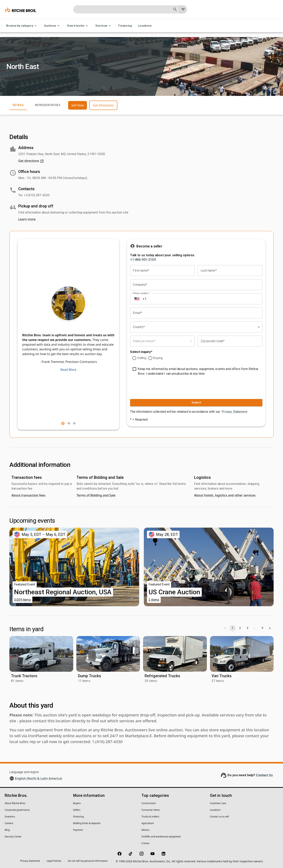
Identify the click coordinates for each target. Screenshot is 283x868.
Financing (125, 26)
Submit (196, 403)
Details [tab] (18, 105)
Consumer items (151, 810)
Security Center (13, 837)
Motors (145, 830)
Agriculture (148, 823)
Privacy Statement (234, 412)
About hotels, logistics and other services (225, 495)
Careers (9, 823)
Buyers (77, 803)
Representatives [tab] (48, 105)
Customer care (218, 803)
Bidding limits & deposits (87, 823)
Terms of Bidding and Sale (96, 495)
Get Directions (103, 105)
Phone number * (141, 293)
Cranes (145, 843)
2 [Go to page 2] (240, 628)
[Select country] (137, 299)
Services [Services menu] (104, 26)
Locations (145, 26)
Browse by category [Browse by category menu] (22, 26)
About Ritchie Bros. (15, 803)
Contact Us (264, 775)
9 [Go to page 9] (262, 628)
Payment (78, 830)
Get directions (31, 161)
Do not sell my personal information (88, 861)
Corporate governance (17, 810)
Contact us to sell (219, 817)
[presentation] (154, 386)
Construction (149, 803)
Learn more (27, 219)
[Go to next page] (270, 628)
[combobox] (196, 327)
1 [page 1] (233, 628)
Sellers (77, 810)
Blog (7, 830)
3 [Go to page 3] (247, 628)
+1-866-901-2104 (143, 259)
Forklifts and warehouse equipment (161, 837)
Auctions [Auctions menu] (52, 26)
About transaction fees (28, 495)
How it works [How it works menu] (78, 26)
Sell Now (78, 105)
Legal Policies (54, 861)
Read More (68, 370)
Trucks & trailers (150, 817)
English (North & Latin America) (38, 778)
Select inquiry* (141, 352)
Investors (10, 817)
